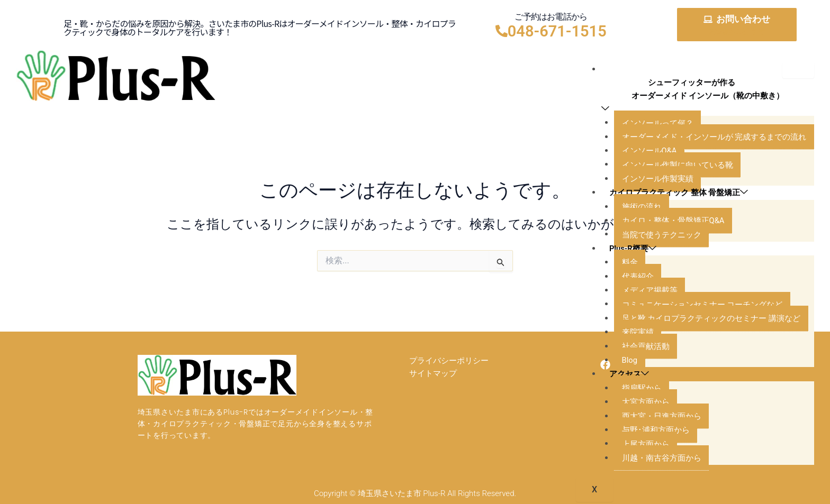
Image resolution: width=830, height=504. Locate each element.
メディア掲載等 (640, 292)
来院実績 (628, 334)
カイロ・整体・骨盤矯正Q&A (666, 222)
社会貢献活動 (636, 348)
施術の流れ (632, 209)
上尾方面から (636, 446)
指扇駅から (632, 390)
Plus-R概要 (625, 250)
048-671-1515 (557, 31)
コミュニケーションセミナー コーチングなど (697, 306)
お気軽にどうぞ (737, 31)
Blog (619, 362)
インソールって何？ (649, 125)
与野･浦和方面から (647, 432)
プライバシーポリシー (449, 364)
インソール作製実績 (649, 181)
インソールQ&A (640, 153)
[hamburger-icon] (798, 70)
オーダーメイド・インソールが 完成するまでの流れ (709, 139)
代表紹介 (628, 278)
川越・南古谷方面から (653, 460)
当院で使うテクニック (653, 237)
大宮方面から (636, 404)
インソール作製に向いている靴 (670, 167)
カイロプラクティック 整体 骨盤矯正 (674, 195)
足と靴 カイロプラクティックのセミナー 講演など (706, 320)
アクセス (621, 376)
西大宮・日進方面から (653, 418)
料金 (619, 264)
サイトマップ (433, 382)
